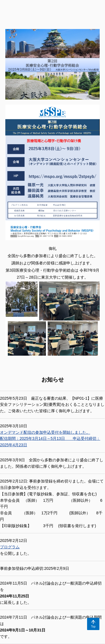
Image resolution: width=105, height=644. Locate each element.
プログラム (10, 547)
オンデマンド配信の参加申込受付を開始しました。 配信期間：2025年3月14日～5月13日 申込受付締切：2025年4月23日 (50, 439)
